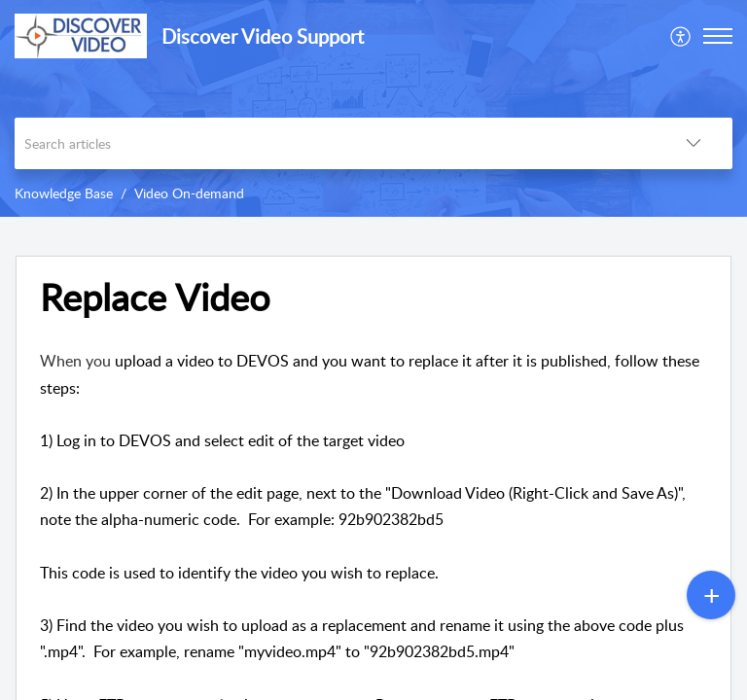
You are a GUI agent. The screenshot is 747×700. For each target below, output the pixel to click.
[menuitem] (681, 36)
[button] (681, 36)
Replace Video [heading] (155, 297)
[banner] (373, 108)
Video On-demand (189, 193)
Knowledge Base (64, 193)
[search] (335, 143)
